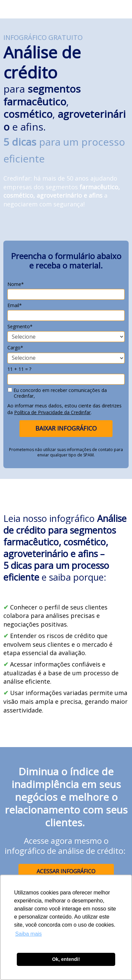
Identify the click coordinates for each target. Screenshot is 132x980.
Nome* (16, 284)
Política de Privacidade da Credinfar (52, 412)
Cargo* (15, 348)
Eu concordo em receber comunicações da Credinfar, (57, 393)
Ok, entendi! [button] (66, 959)
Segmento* (20, 327)
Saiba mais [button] (28, 934)
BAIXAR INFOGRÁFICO (66, 428)
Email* (15, 305)
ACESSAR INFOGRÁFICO (66, 871)
